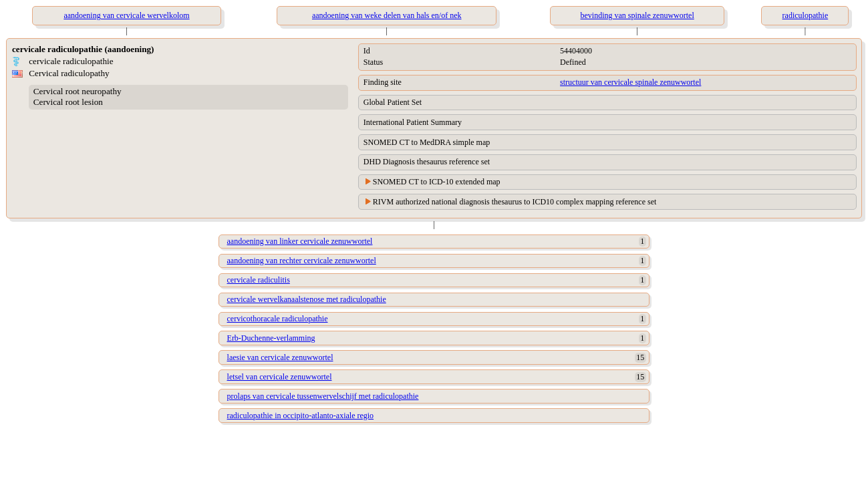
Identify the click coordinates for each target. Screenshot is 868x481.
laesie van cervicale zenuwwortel (280, 357)
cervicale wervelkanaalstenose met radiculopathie (307, 299)
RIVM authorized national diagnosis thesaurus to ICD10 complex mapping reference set (515, 202)
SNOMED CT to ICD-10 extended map (437, 182)
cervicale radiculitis (259, 280)
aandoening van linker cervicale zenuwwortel (300, 241)
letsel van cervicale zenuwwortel (280, 377)
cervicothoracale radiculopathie (278, 319)
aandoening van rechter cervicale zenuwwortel (302, 261)
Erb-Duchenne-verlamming (271, 338)
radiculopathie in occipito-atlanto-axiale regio (301, 416)
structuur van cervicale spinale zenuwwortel (630, 82)
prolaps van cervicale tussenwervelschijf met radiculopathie (323, 396)
